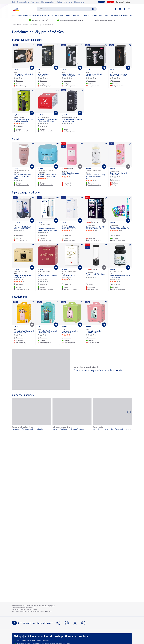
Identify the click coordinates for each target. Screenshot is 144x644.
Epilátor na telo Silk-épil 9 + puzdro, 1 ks (95, 75)
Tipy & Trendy (43, 25)
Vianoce (51, 25)
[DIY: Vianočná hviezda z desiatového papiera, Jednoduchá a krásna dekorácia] (72, 414)
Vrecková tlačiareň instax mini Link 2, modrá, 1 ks (48, 332)
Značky (19, 15)
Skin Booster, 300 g (68, 276)
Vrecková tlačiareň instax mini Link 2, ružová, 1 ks (24, 332)
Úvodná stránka (16, 25)
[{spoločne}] (120, 2)
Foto (100, 15)
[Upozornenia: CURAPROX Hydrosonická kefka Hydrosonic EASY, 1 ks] (67, 235)
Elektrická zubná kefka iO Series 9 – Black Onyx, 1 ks (22, 228)
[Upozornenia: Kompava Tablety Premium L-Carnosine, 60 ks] (42, 284)
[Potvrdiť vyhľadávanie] (93, 9)
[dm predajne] (116, 9)
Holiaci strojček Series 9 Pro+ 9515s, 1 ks (47, 75)
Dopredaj (106, 15)
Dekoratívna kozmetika (31, 15)
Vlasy (57, 15)
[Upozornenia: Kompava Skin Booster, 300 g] (67, 284)
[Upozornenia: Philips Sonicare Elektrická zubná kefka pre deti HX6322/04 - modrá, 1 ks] (115, 235)
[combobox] (67, 9)
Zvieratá (94, 15)
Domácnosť (86, 15)
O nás (14, 2)
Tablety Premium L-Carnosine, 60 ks (48, 277)
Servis (70, 2)
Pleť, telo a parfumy (47, 15)
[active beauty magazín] (128, 2)
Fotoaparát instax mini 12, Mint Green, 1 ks (95, 332)
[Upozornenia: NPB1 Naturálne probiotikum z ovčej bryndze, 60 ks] (115, 284)
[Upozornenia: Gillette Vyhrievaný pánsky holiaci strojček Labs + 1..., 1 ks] (115, 81)
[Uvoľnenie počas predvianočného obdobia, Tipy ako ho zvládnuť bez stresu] (31, 414)
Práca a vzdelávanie (23, 2)
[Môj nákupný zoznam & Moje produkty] (120, 9)
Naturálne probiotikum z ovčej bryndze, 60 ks (120, 277)
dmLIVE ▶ (114, 16)
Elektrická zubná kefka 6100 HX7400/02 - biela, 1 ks (95, 228)
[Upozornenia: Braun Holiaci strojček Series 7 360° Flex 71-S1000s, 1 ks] (67, 81)
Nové (14, 15)
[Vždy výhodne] (111, 2)
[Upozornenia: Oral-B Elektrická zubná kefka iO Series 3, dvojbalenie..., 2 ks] (42, 235)
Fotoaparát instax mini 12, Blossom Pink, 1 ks (70, 332)
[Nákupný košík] (129, 9)
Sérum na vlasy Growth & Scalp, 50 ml (118, 174)
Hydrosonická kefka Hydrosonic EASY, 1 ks (69, 228)
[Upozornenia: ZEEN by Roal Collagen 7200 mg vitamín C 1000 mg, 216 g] (18, 284)
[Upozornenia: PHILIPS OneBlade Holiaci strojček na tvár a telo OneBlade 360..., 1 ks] (18, 126)
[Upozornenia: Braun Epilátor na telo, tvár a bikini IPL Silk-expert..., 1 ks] (18, 81)
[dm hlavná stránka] (15, 9)
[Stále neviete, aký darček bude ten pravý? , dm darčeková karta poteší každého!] (72, 369)
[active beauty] (102, 2)
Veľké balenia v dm (126, 15)
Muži (62, 15)
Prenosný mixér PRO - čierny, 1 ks (96, 275)
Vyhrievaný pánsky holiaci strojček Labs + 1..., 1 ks (119, 75)
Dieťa (79, 15)
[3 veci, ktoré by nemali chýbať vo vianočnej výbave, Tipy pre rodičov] (112, 414)
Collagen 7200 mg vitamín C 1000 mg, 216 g (23, 277)
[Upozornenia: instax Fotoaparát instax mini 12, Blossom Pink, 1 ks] (67, 338)
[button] (58, 623)
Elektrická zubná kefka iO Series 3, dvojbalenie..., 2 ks (47, 230)
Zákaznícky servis (79, 2)
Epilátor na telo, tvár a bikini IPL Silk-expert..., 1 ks (23, 75)
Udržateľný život (62, 2)
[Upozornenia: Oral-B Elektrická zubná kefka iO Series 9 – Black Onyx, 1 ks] (18, 235)
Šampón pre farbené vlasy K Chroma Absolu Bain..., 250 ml (22, 177)
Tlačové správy (35, 2)
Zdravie (67, 15)
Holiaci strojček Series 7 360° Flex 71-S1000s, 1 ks (71, 75)
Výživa (74, 15)
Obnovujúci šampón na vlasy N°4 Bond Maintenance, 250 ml (95, 177)
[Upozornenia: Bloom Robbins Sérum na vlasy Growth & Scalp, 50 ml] (115, 180)
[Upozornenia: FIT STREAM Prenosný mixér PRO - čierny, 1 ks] (91, 284)
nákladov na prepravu (48, 606)
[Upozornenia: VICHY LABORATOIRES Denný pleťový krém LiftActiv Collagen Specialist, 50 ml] (42, 126)
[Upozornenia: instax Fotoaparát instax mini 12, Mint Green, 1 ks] (91, 338)
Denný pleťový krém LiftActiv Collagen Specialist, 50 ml (47, 120)
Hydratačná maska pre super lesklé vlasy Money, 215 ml (47, 176)
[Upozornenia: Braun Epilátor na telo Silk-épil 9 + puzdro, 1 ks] (91, 81)
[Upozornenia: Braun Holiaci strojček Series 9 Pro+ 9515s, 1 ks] (42, 81)
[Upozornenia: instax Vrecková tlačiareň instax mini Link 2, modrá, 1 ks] (42, 338)
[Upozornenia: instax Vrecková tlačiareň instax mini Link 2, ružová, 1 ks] (18, 338)
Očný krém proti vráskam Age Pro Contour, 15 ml (72, 120)
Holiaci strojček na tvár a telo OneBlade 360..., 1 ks (23, 120)
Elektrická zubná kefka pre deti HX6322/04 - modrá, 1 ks (120, 228)
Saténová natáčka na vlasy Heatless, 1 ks (71, 174)
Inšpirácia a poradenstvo (48, 2)
